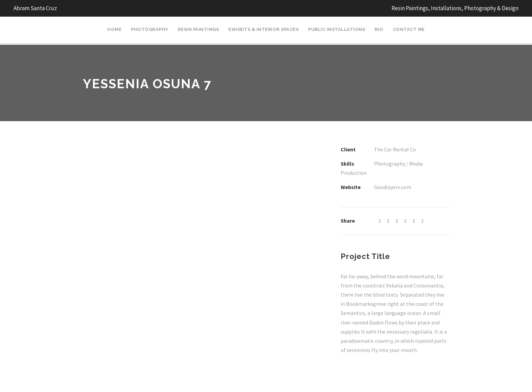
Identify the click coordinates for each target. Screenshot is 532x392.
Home (114, 29)
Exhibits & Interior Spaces (263, 29)
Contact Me (409, 29)
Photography (150, 29)
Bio (379, 29)
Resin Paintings (198, 29)
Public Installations (337, 29)
